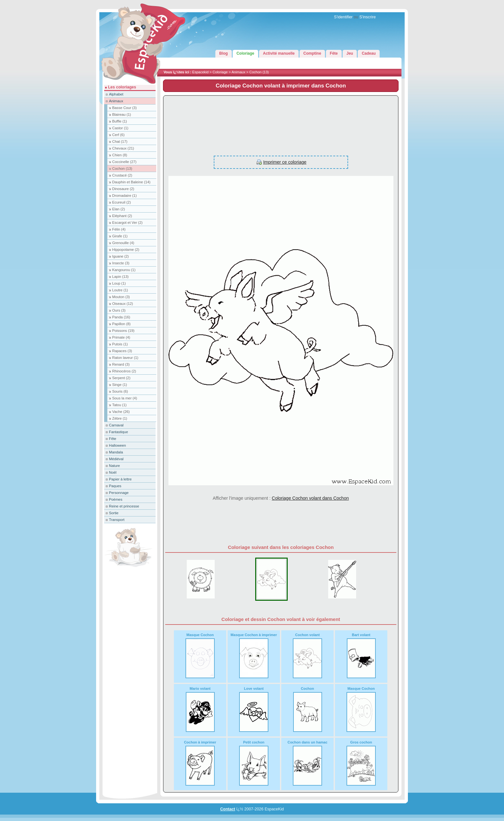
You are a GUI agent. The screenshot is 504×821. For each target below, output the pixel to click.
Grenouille (123, 243)
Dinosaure (123, 189)
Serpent (121, 378)
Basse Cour (124, 108)
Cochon (259, 72)
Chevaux (123, 148)
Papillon (121, 324)
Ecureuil (122, 202)
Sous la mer (125, 398)
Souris (120, 391)
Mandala (116, 452)
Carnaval (116, 425)
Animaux (238, 72)
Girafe (120, 236)
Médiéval (116, 459)
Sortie (114, 513)
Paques (115, 486)
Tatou (119, 405)
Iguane (121, 256)
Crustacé (122, 175)
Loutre (120, 290)
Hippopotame (126, 250)
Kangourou (124, 270)
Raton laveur (125, 358)
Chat (120, 141)
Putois (120, 344)
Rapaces (122, 351)
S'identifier (343, 17)
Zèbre (120, 418)
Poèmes (116, 499)
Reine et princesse (124, 506)
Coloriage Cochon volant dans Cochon (310, 498)
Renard (121, 364)
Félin (119, 229)
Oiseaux (123, 304)
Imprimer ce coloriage (285, 162)
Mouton (121, 297)
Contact (228, 809)
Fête (113, 439)
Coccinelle (124, 162)
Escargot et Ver (127, 223)
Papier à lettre (120, 479)
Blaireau (122, 114)
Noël (113, 472)
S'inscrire (368, 17)
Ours (119, 310)
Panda (121, 317)
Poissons (123, 331)
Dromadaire (124, 196)
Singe (120, 385)
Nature (114, 466)
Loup (119, 283)
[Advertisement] (281, 122)
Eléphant (122, 216)
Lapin (120, 277)
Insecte (121, 263)
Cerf (118, 135)
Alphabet (116, 94)
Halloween (117, 445)
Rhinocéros (124, 371)
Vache (121, 412)
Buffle (120, 121)
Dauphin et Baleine (131, 182)
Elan (119, 209)
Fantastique (118, 432)
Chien (120, 155)
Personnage (119, 493)
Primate (121, 337)
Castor (120, 128)
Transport (117, 520)
